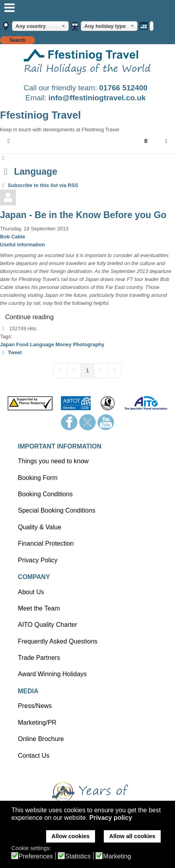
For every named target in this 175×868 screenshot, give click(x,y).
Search (17, 40)
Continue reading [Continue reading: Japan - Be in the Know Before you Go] (29, 317)
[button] (146, 141)
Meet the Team (39, 608)
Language (42, 344)
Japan (7, 344)
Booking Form (38, 478)
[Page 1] (87, 371)
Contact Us (34, 756)
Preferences (36, 856)
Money (63, 344)
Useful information (22, 245)
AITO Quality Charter (48, 625)
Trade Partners (39, 658)
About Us (31, 592)
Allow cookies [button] (70, 836)
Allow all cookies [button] (132, 836)
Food (22, 344)
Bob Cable (13, 237)
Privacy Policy (38, 560)
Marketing (117, 856)
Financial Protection (46, 543)
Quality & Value (40, 527)
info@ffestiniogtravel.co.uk (97, 98)
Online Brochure (41, 739)
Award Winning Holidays (52, 674)
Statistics (78, 856)
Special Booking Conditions (57, 510)
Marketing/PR (37, 723)
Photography (89, 344)
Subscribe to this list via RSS (43, 185)
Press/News (35, 706)
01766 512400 (123, 88)
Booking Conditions (45, 494)
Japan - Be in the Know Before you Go (83, 215)
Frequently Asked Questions (58, 641)
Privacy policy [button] (111, 818)
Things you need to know (53, 461)
